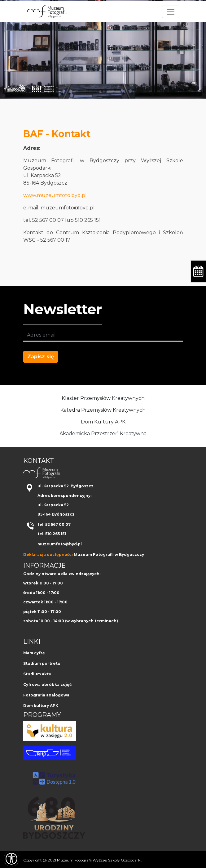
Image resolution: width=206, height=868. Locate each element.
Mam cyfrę (34, 653)
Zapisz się (41, 357)
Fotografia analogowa (46, 695)
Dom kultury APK (41, 706)
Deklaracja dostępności (48, 555)
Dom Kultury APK (103, 422)
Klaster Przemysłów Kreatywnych (103, 398)
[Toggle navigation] (171, 12)
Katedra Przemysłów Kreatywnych (103, 410)
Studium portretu (42, 663)
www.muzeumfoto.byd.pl (55, 195)
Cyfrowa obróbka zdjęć (47, 685)
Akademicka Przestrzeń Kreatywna (103, 434)
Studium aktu (37, 674)
